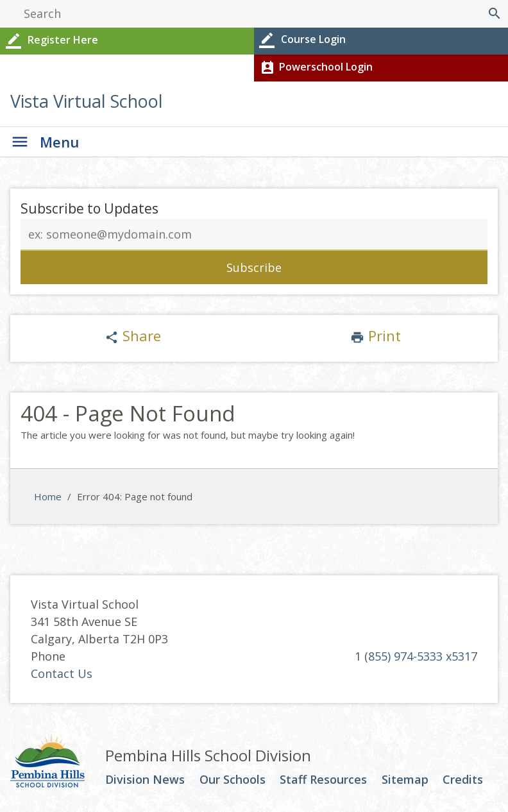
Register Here (51, 41)
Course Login (301, 40)
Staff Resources (323, 780)
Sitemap (405, 780)
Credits (463, 780)
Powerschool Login (315, 68)
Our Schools (233, 780)
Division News (145, 780)
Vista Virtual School (87, 101)
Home (48, 496)
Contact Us (62, 673)
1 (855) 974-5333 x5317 (416, 656)
